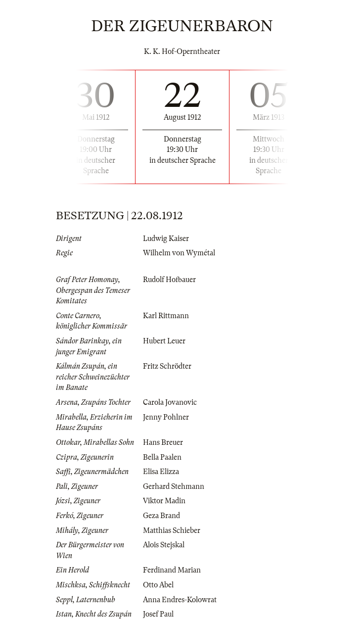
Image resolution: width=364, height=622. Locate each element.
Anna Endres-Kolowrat (180, 600)
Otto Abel (158, 585)
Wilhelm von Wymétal (179, 253)
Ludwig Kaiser (166, 239)
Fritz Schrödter (167, 366)
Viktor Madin (164, 501)
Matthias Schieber (172, 530)
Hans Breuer (163, 442)
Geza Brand (161, 516)
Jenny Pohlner (166, 417)
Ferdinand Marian (172, 570)
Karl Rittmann (166, 316)
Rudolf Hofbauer (169, 280)
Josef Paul (158, 614)
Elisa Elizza (161, 472)
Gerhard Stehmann (174, 486)
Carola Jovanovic (170, 402)
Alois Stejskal (164, 545)
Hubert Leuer (164, 341)
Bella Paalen (162, 457)
